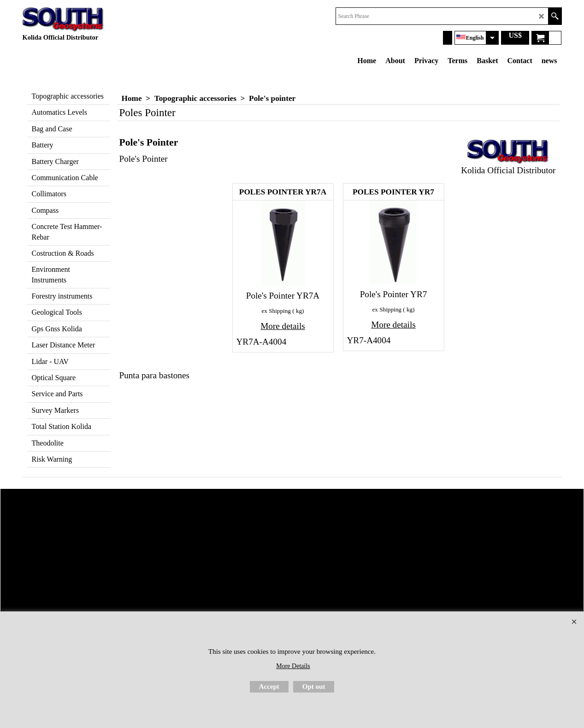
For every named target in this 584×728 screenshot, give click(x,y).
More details (283, 326)
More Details (293, 666)
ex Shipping (276, 311)
